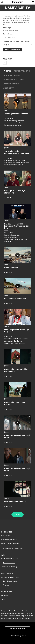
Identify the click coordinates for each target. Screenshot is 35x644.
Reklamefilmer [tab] (11, 75)
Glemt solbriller (11, 268)
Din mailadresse (9, 34)
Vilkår (3, 600)
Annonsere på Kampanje (9, 567)
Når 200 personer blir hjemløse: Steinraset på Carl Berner (17, 226)
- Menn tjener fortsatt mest (16, 114)
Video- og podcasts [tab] (14, 79)
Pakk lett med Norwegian (15, 299)
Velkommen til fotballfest (15, 502)
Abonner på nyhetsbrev (17, 629)
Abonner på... (8, 28)
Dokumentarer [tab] (11, 84)
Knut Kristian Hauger (10, 581)
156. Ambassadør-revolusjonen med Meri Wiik (17, 152)
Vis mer (18, 514)
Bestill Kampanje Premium (10, 544)
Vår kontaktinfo (6, 536)
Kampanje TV (18, 8)
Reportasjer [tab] (21, 71)
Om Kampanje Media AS (9, 540)
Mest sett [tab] (8, 88)
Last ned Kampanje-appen (17, 636)
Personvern (5, 596)
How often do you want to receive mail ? (17, 41)
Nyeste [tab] (7, 71)
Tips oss (6, 585)
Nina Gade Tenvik (9, 563)
